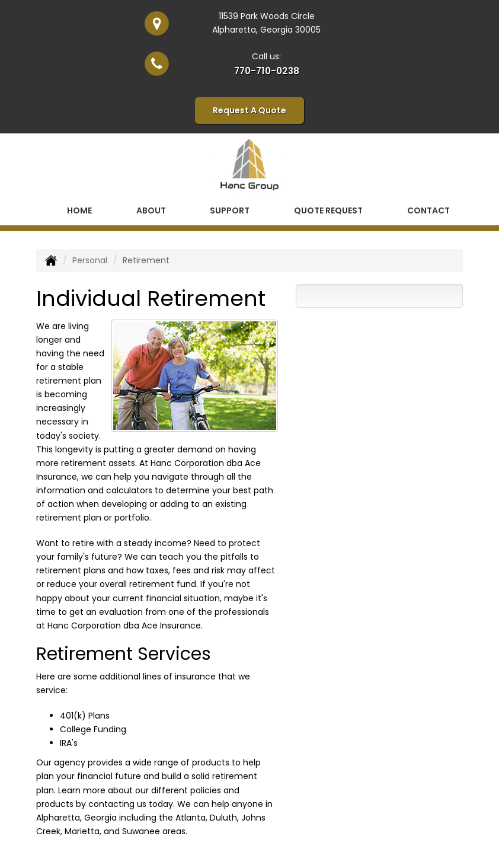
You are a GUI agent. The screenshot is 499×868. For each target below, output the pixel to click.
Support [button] (230, 210)
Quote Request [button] (328, 210)
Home (79, 210)
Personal (90, 260)
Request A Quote (249, 110)
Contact (428, 210)
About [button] (151, 210)
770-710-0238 (267, 71)
